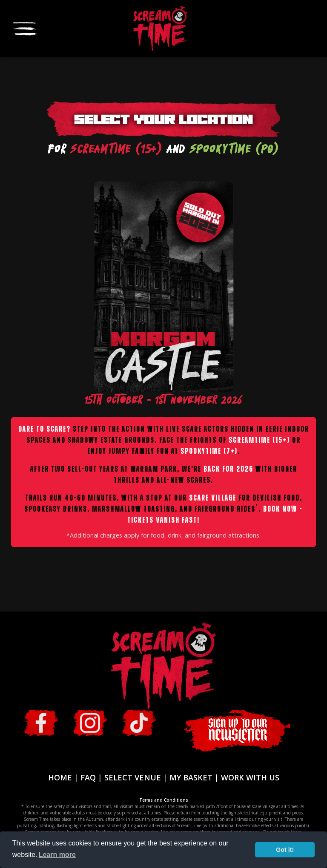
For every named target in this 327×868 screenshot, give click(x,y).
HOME (60, 777)
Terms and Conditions (164, 800)
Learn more (57, 855)
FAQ (88, 777)
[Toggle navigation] (25, 27)
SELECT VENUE (133, 777)
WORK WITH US (250, 777)
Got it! (285, 850)
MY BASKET (191, 777)
